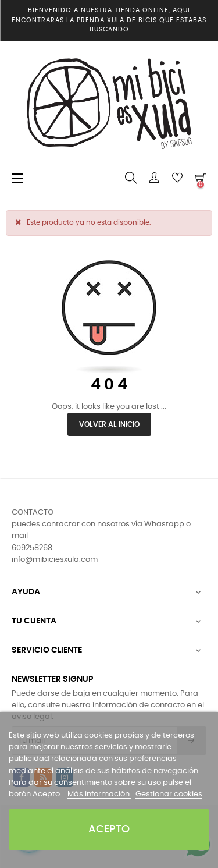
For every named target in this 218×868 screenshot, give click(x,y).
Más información (99, 794)
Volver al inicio (109, 424)
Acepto (109, 829)
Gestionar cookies (169, 794)
